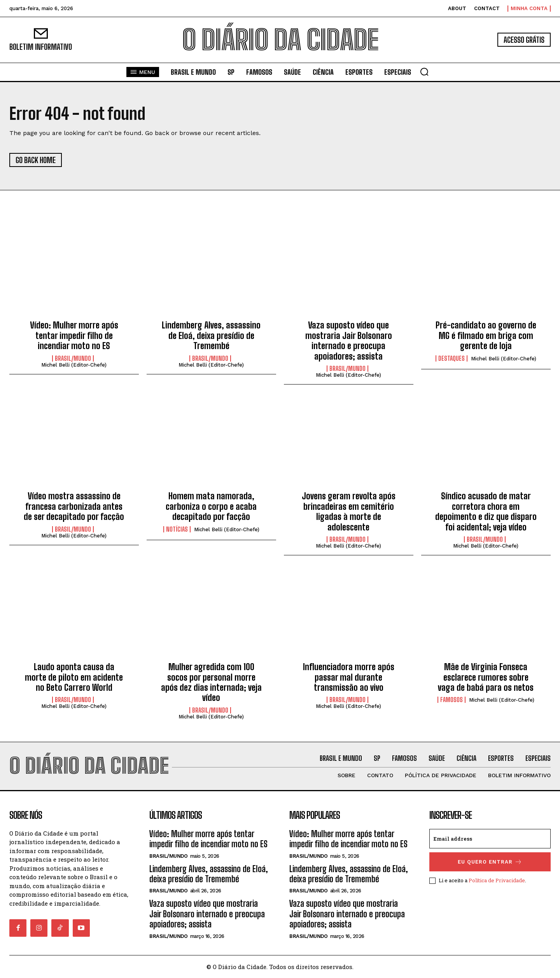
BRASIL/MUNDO (73, 358)
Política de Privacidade (497, 880)
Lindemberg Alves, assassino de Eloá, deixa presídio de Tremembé (211, 335)
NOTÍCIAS (177, 529)
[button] (424, 72)
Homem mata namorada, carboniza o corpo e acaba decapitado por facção (211, 506)
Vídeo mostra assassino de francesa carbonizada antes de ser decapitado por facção (74, 506)
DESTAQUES (451, 358)
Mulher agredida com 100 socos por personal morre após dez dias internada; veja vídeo (211, 682)
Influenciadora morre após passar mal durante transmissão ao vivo (349, 677)
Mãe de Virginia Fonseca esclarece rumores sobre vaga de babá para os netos (486, 677)
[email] (490, 839)
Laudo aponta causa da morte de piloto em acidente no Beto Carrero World (74, 677)
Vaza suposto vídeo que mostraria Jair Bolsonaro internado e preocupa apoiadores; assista (349, 341)
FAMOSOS (451, 700)
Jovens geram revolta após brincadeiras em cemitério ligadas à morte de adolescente (349, 511)
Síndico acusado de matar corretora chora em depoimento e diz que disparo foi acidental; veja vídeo (486, 511)
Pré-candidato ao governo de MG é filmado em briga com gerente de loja (486, 335)
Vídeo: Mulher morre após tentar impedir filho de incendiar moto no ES (74, 335)
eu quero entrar (490, 862)
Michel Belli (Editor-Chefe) (74, 365)
